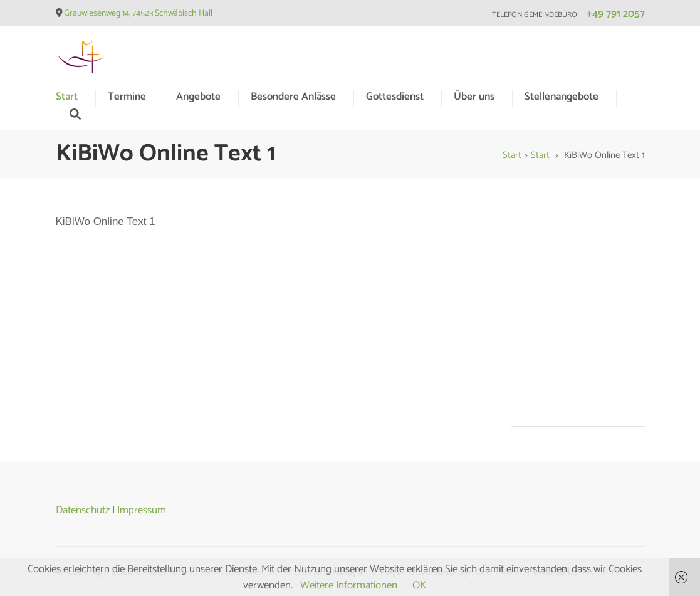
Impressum (142, 510)
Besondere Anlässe (293, 97)
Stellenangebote (562, 97)
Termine (127, 97)
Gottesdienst (395, 97)
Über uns (474, 97)
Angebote (198, 97)
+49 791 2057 (616, 14)
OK (419, 585)
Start (67, 97)
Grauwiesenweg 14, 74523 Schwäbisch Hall (138, 13)
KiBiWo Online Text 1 (106, 222)
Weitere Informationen (349, 585)
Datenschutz (83, 510)
